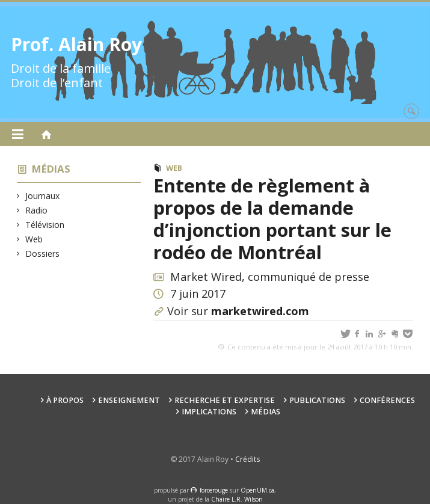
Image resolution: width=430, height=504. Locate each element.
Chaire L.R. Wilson (237, 499)
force (214, 490)
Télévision (45, 225)
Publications (317, 400)
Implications (209, 412)
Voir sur (238, 311)
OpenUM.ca (257, 490)
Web (34, 239)
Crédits (247, 459)
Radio (37, 210)
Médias (51, 169)
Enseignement (129, 400)
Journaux (43, 196)
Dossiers (43, 254)
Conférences (387, 400)
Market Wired (206, 277)
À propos (65, 400)
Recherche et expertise (225, 400)
